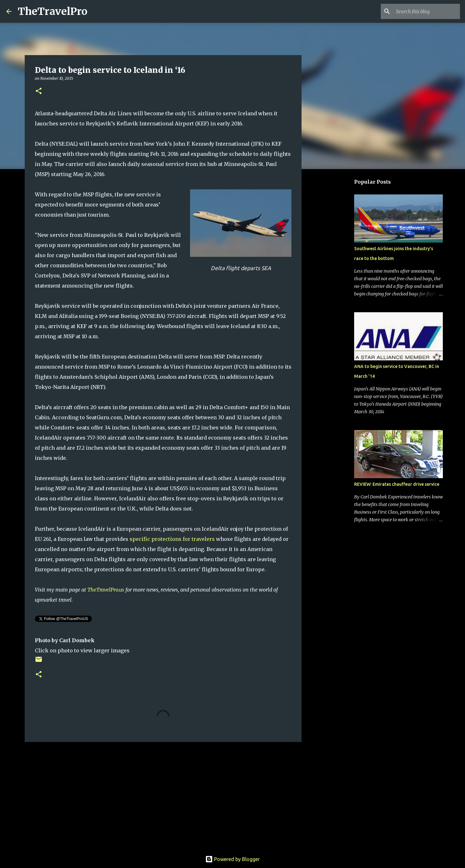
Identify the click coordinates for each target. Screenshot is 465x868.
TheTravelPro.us (106, 590)
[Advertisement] (163, 796)
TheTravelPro (53, 11)
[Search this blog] (427, 11)
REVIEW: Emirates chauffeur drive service (397, 484)
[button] (39, 91)
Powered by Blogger (232, 859)
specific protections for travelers (172, 539)
